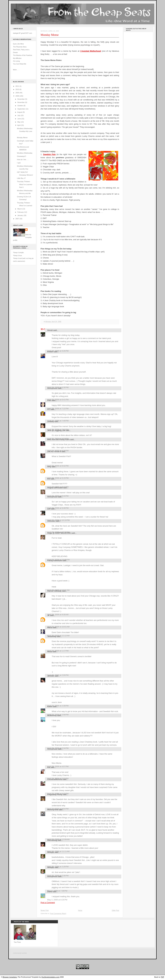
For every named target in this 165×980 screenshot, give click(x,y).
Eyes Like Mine (18, 44)
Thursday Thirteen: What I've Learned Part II (25, 184)
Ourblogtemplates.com (51, 977)
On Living (16, 61)
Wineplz (51, 852)
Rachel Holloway (54, 591)
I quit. (19, 163)
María (50, 627)
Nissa (50, 652)
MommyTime (53, 810)
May (19, 122)
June (19, 119)
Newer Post (45, 910)
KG (49, 479)
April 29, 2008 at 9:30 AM (58, 615)
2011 (18, 86)
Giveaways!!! (22, 156)
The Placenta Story (20, 47)
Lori (49, 509)
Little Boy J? (21, 178)
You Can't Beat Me (20, 64)
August (20, 112)
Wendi (50, 330)
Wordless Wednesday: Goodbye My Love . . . (25, 131)
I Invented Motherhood (91, 51)
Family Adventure (55, 560)
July (19, 115)
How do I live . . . (23, 160)
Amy (49, 467)
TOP (162, 977)
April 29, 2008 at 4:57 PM (58, 766)
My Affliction (17, 58)
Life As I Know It (54, 451)
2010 (18, 89)
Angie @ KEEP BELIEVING (59, 533)
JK (48, 615)
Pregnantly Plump (55, 794)
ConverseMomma (55, 779)
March (20, 209)
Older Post (115, 910)
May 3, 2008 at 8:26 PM (57, 900)
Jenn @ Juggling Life (56, 430)
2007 (18, 219)
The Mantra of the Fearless (23, 55)
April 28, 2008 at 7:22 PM (58, 409)
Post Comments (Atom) (58, 914)
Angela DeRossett (55, 488)
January (20, 215)
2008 (18, 96)
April (19, 125)
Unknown (51, 521)
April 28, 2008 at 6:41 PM (58, 400)
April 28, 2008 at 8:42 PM (58, 466)
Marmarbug (52, 840)
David (50, 892)
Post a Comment (48, 903)
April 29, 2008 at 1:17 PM (58, 651)
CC (49, 409)
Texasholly (52, 636)
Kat (49, 767)
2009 (18, 93)
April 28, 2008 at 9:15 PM (58, 478)
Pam (49, 400)
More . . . (16, 70)
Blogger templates (10, 977)
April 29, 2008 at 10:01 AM (58, 627)
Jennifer (51, 676)
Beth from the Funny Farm (58, 439)
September (21, 109)
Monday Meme (22, 138)
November (21, 102)
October (20, 106)
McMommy (52, 715)
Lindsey (51, 421)
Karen (50, 706)
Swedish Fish (49, 154)
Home (80, 910)
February (21, 212)
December (21, 99)
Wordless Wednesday (25, 153)
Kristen (50, 352)
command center (20, 953)
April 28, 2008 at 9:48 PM (58, 508)
